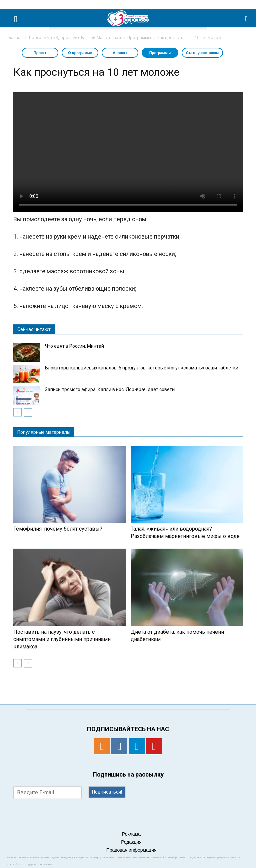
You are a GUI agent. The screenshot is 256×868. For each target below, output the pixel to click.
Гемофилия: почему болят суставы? (58, 529)
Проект (40, 53)
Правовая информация (131, 850)
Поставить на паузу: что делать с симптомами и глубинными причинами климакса (62, 639)
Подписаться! (107, 792)
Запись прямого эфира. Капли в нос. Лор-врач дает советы (110, 389)
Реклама (131, 834)
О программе (80, 53)
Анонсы (120, 53)
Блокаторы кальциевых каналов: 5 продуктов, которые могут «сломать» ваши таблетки (142, 368)
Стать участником (202, 53)
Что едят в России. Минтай (74, 346)
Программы (160, 53)
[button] (247, 18)
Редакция (131, 842)
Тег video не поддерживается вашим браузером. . (128, 152)
